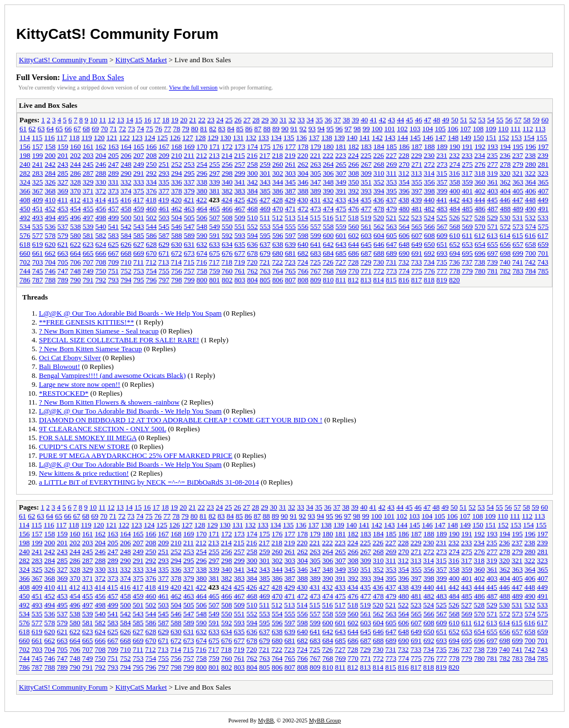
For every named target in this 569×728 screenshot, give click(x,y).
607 (417, 235)
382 (227, 191)
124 (150, 138)
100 (377, 129)
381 (214, 191)
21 (193, 120)
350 (354, 182)
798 (177, 280)
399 (442, 191)
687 (366, 253)
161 (88, 146)
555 (291, 226)
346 (303, 182)
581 (88, 235)
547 (189, 226)
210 (177, 155)
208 (152, 155)
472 (303, 209)
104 (428, 129)
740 (505, 262)
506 (202, 218)
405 (518, 191)
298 (227, 173)
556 (303, 226)
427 (265, 200)
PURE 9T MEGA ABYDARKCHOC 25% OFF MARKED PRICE (136, 455)
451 (38, 209)
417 (138, 200)
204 (101, 155)
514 (303, 218)
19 (175, 120)
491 (543, 209)
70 (104, 129)
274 (455, 164)
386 (278, 191)
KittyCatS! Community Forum (117, 34)
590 (202, 235)
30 (274, 120)
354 (405, 182)
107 (466, 129)
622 (76, 244)
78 (176, 129)
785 (543, 271)
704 (51, 262)
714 (177, 262)
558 (328, 226)
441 (442, 200)
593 (240, 235)
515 (316, 218)
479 (392, 209)
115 (37, 138)
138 (327, 138)
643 (341, 244)
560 (354, 226)
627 (139, 244)
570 (480, 226)
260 (278, 164)
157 (38, 146)
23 (211, 120)
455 (88, 209)
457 (113, 209)
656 (506, 244)
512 (278, 218)
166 (152, 146)
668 (126, 253)
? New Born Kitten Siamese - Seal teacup (99, 331)
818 (430, 280)
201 (63, 155)
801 (214, 280)
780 (480, 271)
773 (392, 271)
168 (177, 146)
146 (428, 138)
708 (101, 262)
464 (202, 209)
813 (366, 280)
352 (379, 182)
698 (506, 253)
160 (76, 146)
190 (455, 146)
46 (419, 120)
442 (455, 200)
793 (113, 280)
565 (417, 226)
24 (220, 120)
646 (379, 244)
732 (404, 262)
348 (328, 182)
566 (430, 226)
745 (38, 271)
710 (126, 262)
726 (328, 262)
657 (518, 244)
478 (379, 209)
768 (328, 271)
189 (442, 146)
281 (543, 164)
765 (291, 271)
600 (328, 235)
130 (226, 138)
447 (518, 200)
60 (545, 120)
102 (402, 129)
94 (321, 129)
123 (137, 138)
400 (455, 191)
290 (126, 173)
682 (303, 253)
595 (265, 235)
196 (531, 146)
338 (202, 182)
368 (51, 191)
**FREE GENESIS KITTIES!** (86, 322)
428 (278, 200)
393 (366, 191)
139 (340, 138)
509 (240, 218)
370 (76, 191)
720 (252, 262)
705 (63, 262)
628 (152, 244)
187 (417, 146)
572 (506, 226)
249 (139, 164)
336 (177, 182)
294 (177, 173)
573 (518, 226)
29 (265, 120)
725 (316, 262)
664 (76, 253)
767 (316, 271)
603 (366, 235)
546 (177, 226)
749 (88, 271)
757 (189, 271)
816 (404, 280)
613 (492, 235)
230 (430, 155)
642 (328, 244)
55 (500, 120)
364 (531, 182)
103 (415, 129)
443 (467, 200)
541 (113, 226)
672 (177, 253)
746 (51, 271)
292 (152, 173)
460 (152, 209)
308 (354, 173)
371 (88, 191)
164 (126, 146)
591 (214, 235)
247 (113, 164)
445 (492, 200)
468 (253, 209)
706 (76, 262)
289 (113, 173)
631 (189, 244)
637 (265, 244)
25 (229, 120)
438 (404, 200)
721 (265, 262)
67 (78, 129)
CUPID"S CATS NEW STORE (84, 447)
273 (442, 164)
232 (455, 155)
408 (25, 200)
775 (417, 271)
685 (341, 253)
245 (88, 164)
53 (481, 120)
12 (111, 120)
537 (63, 226)
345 (291, 182)
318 (480, 173)
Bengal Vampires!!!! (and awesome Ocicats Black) (112, 375)
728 (353, 262)
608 (430, 235)
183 (366, 146)
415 (113, 200)
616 (531, 235)
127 (188, 138)
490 (531, 209)
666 (101, 253)
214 (227, 155)
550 (227, 226)
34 (310, 120)
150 (478, 138)
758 (202, 271)
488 (506, 209)
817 (417, 280)
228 (404, 155)
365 (543, 182)
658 (531, 244)
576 (25, 235)
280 (531, 164)
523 (417, 218)
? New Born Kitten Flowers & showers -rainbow (109, 402)
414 (101, 200)
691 (417, 253)
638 (278, 244)
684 (328, 253)
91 (294, 129)
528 (480, 218)
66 (68, 129)
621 (63, 244)
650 (430, 244)
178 (303, 146)
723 (290, 262)
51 (464, 120)
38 (346, 120)
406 (531, 191)
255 (214, 164)
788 (51, 280)
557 (316, 226)
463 (189, 209)
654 (480, 244)
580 (76, 235)
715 (189, 262)
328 (76, 182)
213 (214, 155)
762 (253, 271)
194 (506, 146)
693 (442, 253)
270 (405, 164)
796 (152, 280)
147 (441, 138)
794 (126, 280)
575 (543, 226)
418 (151, 200)
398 (430, 191)
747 (63, 271)
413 (88, 200)
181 (341, 146)
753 (139, 271)
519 (366, 218)
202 (76, 155)
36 (328, 120)
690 (405, 253)
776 (430, 271)
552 (253, 226)
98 (357, 129)
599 (316, 235)
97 (348, 129)
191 (467, 146)
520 (379, 218)
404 (506, 191)
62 (32, 129)
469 (265, 209)
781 (493, 271)
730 (379, 262)
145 (415, 138)
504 (177, 218)
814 (379, 280)
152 (504, 138)
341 (240, 182)
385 (265, 191)
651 (442, 244)
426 (252, 200)
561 (366, 226)
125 (162, 138)
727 (341, 262)
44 (400, 120)
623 (88, 244)
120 (99, 138)
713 (164, 262)
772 (379, 271)
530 (505, 218)
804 (253, 280)
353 (392, 182)
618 (25, 244)
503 (164, 218)
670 (152, 253)
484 (455, 209)
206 (126, 155)
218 (278, 155)
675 (214, 253)
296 (202, 173)
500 (126, 218)
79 (186, 129)
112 (528, 129)
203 (88, 155)
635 (240, 244)
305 (316, 173)
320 (505, 173)
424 (227, 200)
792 (101, 280)
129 (213, 138)
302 (278, 173)
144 (403, 138)
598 (303, 235)
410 (51, 200)
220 (303, 155)
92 (303, 129)
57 (518, 120)
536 (51, 226)
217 (265, 155)
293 (164, 173)
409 (38, 200)
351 (366, 182)
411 (63, 200)
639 (291, 244)
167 (164, 146)
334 (152, 182)
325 (38, 182)
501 (139, 218)
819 (442, 280)
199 (38, 155)
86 (249, 129)
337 (189, 182)
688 (379, 253)
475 (341, 209)
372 (101, 191)
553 (265, 226)
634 (227, 244)
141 (365, 138)
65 (59, 129)
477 (366, 209)
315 (442, 173)
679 (265, 253)
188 (430, 146)
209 (164, 155)
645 (366, 244)
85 (240, 129)
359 (467, 182)
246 (101, 164)
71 (114, 129)
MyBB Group (325, 720)
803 (240, 280)
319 (492, 173)
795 (139, 280)
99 (366, 129)
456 (101, 209)
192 (480, 146)
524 (430, 218)
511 (265, 218)
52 (473, 120)
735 (442, 262)
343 (265, 182)
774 (405, 271)
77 (168, 129)
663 (63, 253)
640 (303, 244)
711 (139, 262)
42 (383, 120)
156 (25, 146)
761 (240, 271)
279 (518, 164)
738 (480, 262)
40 (364, 120)
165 (139, 146)
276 (480, 164)
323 (543, 173)
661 (38, 253)
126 (175, 138)
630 (177, 244)
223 (341, 155)
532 (531, 218)
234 (480, 155)
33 (301, 120)
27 (247, 120)
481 (417, 209)
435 (366, 200)
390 (328, 191)
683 (316, 253)
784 (531, 271)
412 (76, 200)
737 (467, 262)
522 (404, 218)
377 (164, 191)
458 (126, 209)
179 (316, 146)
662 (51, 253)
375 (139, 191)
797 (164, 280)
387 (291, 191)
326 (51, 182)
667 (113, 253)
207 (139, 155)
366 (25, 191)
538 (76, 226)
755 (164, 271)
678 (253, 253)
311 (391, 173)
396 (405, 191)
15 (139, 120)
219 (290, 155)
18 (166, 120)
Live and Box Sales (93, 77)
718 (227, 262)
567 (442, 226)
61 (23, 129)
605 (392, 235)
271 (417, 164)
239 (543, 155)
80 (195, 129)
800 (202, 280)
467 (240, 209)
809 (316, 280)
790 (76, 280)
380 (202, 191)
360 (480, 182)
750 (101, 271)
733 (417, 262)
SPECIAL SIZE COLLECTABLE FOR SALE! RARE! (119, 340)
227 (391, 155)
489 (518, 209)
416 (126, 200)
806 (278, 280)
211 (189, 155)
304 (303, 173)
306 (328, 173)
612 (480, 235)
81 (204, 129)
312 (404, 173)
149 (466, 138)
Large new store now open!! (79, 384)
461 (164, 209)
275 (467, 164)
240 (25, 164)
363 (518, 182)
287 (88, 173)
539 (88, 226)
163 (113, 146)
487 (493, 209)
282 (25, 173)
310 (379, 173)
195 (518, 146)
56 (509, 120)
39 (355, 120)
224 (353, 155)
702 (25, 262)
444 (480, 200)
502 (152, 218)
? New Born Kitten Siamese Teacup (91, 349)
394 (379, 191)
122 (124, 138)
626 (126, 244)
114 (25, 138)
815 (391, 280)
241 (38, 164)
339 (214, 182)
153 (516, 138)
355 (417, 182)
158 (51, 146)
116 (50, 138)
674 (202, 253)
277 (493, 164)
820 (455, 280)
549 (214, 226)
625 (113, 244)
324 (25, 182)
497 (88, 218)
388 (303, 191)
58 (527, 120)
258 (253, 164)
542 (126, 226)
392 (354, 191)
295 (189, 173)
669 (139, 253)
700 (531, 253)
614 (505, 235)
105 (441, 129)
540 (101, 226)
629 (164, 244)
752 (126, 271)
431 (316, 200)
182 (354, 146)
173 (240, 146)
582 (101, 235)
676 (227, 253)
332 (126, 182)
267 (366, 164)
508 (227, 218)
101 (390, 129)
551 (240, 226)
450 (25, 209)
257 (240, 164)
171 (214, 146)
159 (63, 146)
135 (289, 138)
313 (417, 173)
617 (543, 235)
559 (341, 226)
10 (94, 120)
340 (227, 182)
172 (227, 146)
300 (253, 173)
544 (152, 226)
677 (240, 253)
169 (189, 146)
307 (341, 173)
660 (25, 253)
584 (126, 235)
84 (231, 129)
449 (543, 200)
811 (341, 280)
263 (316, 164)
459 (139, 209)
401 (467, 191)
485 (467, 209)
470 (278, 209)
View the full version (193, 88)
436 (379, 200)
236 (505, 155)
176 (278, 146)
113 (540, 129)
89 (276, 129)
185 (392, 146)
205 (113, 155)
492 (25, 218)
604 (379, 235)
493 (38, 218)
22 (202, 120)
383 (240, 191)
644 (354, 244)
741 (518, 262)
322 (531, 173)
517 (341, 218)
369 (63, 191)
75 (150, 129)
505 (189, 218)
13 (120, 120)
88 (267, 129)
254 (202, 164)
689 (392, 253)
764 (278, 271)
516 (328, 218)
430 (303, 200)
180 (328, 146)
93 (312, 129)
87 (258, 129)
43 (391, 120)
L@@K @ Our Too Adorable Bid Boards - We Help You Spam (130, 313)
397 (417, 191)
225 (366, 155)
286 (76, 173)
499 (113, 218)
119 (86, 138)
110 (503, 129)
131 (238, 138)
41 (373, 120)
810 (328, 280)
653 (467, 244)
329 (88, 182)
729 (366, 262)
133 (263, 138)
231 (442, 155)
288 (101, 173)
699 (518, 253)
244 (76, 164)
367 (38, 191)
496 (76, 218)
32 (292, 120)
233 (467, 155)
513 (290, 218)
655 (493, 244)
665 (88, 253)
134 (276, 138)
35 (319, 120)
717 (214, 262)
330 (101, 182)
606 (405, 235)
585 (139, 235)
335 (164, 182)
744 (25, 271)
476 (354, 209)
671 (164, 253)
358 (455, 182)
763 (265, 271)
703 (38, 262)
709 (113, 262)
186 (405, 146)
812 (353, 280)
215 (239, 155)
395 (392, 191)
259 (265, 164)
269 (392, 164)
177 (291, 146)
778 (455, 271)
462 (177, 209)
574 (531, 226)
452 (51, 209)
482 (430, 209)
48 (436, 120)
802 (227, 280)
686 (354, 253)
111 (516, 129)
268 (379, 164)
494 (51, 218)
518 (353, 218)
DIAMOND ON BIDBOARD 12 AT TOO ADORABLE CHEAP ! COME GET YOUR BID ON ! (181, 420)
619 (38, 244)
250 (152, 164)
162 (101, 146)
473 (316, 209)
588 (177, 235)
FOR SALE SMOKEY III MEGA (88, 438)
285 (63, 173)
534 (25, 226)
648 (405, 244)
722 (278, 262)
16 (148, 120)
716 (202, 262)
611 (467, 235)
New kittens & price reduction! (84, 473)
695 (467, 253)
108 (478, 129)
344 (278, 182)
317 (467, 173)
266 (354, 164)
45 (409, 120)
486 (480, 209)
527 (467, 218)
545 (164, 226)
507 (214, 218)
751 (113, 271)
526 (455, 218)
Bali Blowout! (59, 367)
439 (417, 200)
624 (101, 244)
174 (253, 146)
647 (392, 244)
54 (491, 120)
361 (493, 182)
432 (328, 200)
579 (63, 235)
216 (252, 155)
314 (430, 173)
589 (189, 235)
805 (265, 280)
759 (214, 271)
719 (239, 262)
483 (442, 209)
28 (256, 120)
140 (352, 138)
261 (291, 164)
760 (227, 271)
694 (455, 253)
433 (341, 200)
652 (455, 244)
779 (467, 271)
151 (491, 138)
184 (379, 146)
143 (390, 138)
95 (330, 129)
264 (328, 164)
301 (265, 173)
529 (492, 218)
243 (63, 164)
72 (123, 129)
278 (506, 164)
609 (442, 235)
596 (278, 235)
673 (189, 253)
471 (291, 209)
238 (531, 155)
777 (442, 271)
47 (428, 120)
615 (518, 235)
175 (265, 146)
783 (518, 271)
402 (480, 191)
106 (453, 129)
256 (227, 164)
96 (339, 129)
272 (430, 164)
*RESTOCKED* (64, 393)
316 (455, 173)
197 (543, 146)
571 (493, 226)
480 (405, 209)
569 (467, 226)
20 (184, 120)
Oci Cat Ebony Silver (70, 358)
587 (164, 235)
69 (95, 129)
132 (251, 138)
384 (253, 191)
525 (442, 218)
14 (130, 120)
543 (139, 226)
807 (291, 280)
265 (341, 164)
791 (88, 280)
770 (354, 271)
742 (531, 262)
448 (531, 200)
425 (239, 200)
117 (62, 138)
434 (353, 200)
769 (341, 271)
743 (543, 262)
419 (164, 200)
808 (303, 280)
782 (506, 271)
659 (543, 244)
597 (291, 235)
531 (518, 218)
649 (417, 244)
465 (214, 209)
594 (253, 235)
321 (518, 173)
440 (430, 200)
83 (222, 129)
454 (76, 209)
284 (51, 173)
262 (303, 164)
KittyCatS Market (141, 60)
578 (51, 235)
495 (63, 218)
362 (506, 182)
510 (253, 218)
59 (536, 120)
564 (405, 226)
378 (177, 191)
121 (112, 138)
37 (337, 120)
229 (417, 155)
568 (455, 226)
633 (214, 244)
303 (291, 173)
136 (302, 138)
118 (74, 138)
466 (227, 209)
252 (177, 164)
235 (492, 155)
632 (202, 244)
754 (152, 271)
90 (285, 129)
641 (316, 244)
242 (51, 164)
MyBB (266, 720)
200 (51, 155)
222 (328, 155)
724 (303, 262)
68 (86, 129)
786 (25, 280)
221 (316, 155)
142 (377, 138)
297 (214, 173)
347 (316, 182)
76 (159, 129)
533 (543, 218)
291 (139, 173)
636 (253, 244)
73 (131, 129)
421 (189, 200)
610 (455, 235)
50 (455, 120)
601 (341, 235)
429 (290, 200)
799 (189, 280)
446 (505, 200)
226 (379, 155)
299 (240, 173)
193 (493, 146)
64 (50, 129)
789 (63, 280)
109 (491, 129)
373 (113, 191)
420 (177, 200)
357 (442, 182)
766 (303, 271)
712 (151, 262)
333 (139, 182)
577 (38, 235)
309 (366, 173)
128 (201, 138)
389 (316, 191)
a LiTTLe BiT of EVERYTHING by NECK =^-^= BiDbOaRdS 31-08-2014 (149, 482)
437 (391, 200)
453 (63, 209)
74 (140, 129)
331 (113, 182)
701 (543, 253)
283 (38, 173)
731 (391, 262)
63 (41, 129)
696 (480, 253)
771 (366, 271)
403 (493, 191)
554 (278, 226)
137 (314, 138)
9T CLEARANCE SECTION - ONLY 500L (103, 429)
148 (453, 138)
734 (430, 262)
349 (341, 182)
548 (202, 226)
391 (341, 191)
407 (543, 191)
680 (278, 253)
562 (379, 226)
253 (189, 164)
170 (202, 146)
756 (177, 271)
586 (152, 235)
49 (445, 120)
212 (202, 155)
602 (354, 235)
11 (103, 120)
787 (38, 280)
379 (189, 191)
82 (213, 129)
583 (113, 235)
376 (152, 191)
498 (101, 218)
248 (126, 164)
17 (156, 120)
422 (202, 200)
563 (392, 226)
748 (76, 271)
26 (238, 120)
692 (430, 253)
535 (38, 226)
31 (283, 120)
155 (542, 138)
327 (63, 182)
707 (88, 262)
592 (227, 235)
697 (493, 253)
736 (455, 262)
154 (529, 138)
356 (430, 182)
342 (253, 182)
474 (328, 209)
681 (291, 253)
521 (391, 218)
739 (492, 262)
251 (164, 164)
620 (51, 244)
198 (25, 155)
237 (518, 155)
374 (126, 191)
